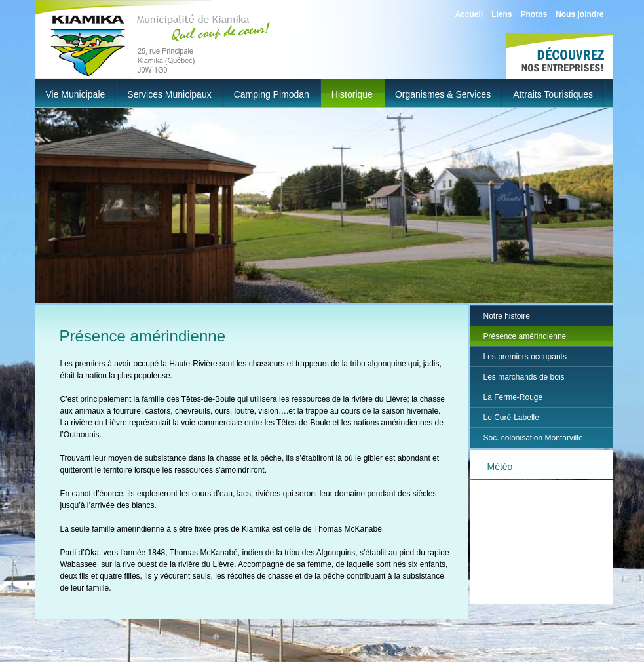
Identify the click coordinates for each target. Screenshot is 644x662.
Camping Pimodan (272, 94)
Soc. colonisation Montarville (533, 438)
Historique (352, 94)
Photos (534, 14)
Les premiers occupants (525, 357)
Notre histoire (507, 316)
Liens (502, 14)
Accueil (469, 14)
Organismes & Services (443, 94)
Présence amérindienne (525, 336)
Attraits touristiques (553, 94)
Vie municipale (76, 94)
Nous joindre (579, 14)
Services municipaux (169, 94)
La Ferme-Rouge (513, 397)
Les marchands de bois (524, 377)
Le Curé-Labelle (511, 418)
